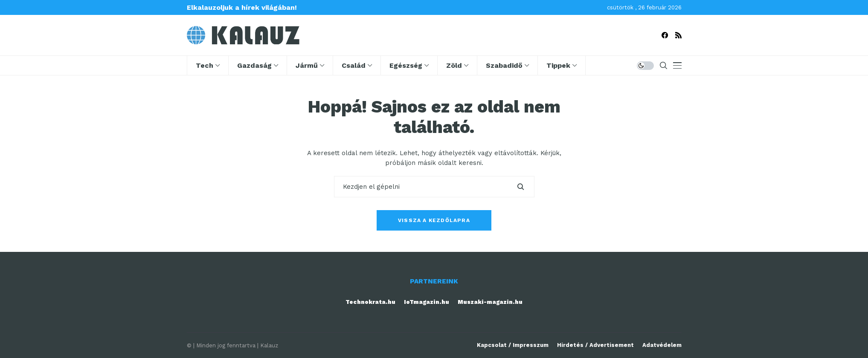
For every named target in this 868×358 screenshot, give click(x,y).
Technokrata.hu (370, 302)
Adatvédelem (662, 345)
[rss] (678, 35)
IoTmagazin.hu (427, 302)
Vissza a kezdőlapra (434, 220)
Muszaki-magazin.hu (490, 302)
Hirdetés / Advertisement (595, 345)
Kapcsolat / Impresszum (513, 345)
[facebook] (665, 35)
